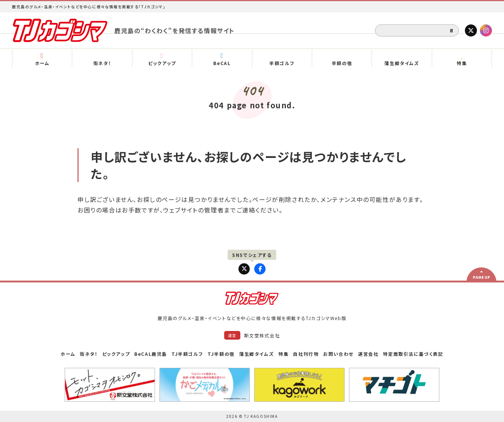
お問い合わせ (338, 354)
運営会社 (368, 354)
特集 (283, 354)
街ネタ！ (89, 354)
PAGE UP (481, 277)
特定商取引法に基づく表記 (413, 354)
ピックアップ (116, 354)
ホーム (68, 354)
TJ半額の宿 (221, 354)
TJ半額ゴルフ (187, 354)
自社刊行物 (306, 354)
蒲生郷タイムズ (257, 354)
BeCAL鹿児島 (151, 354)
